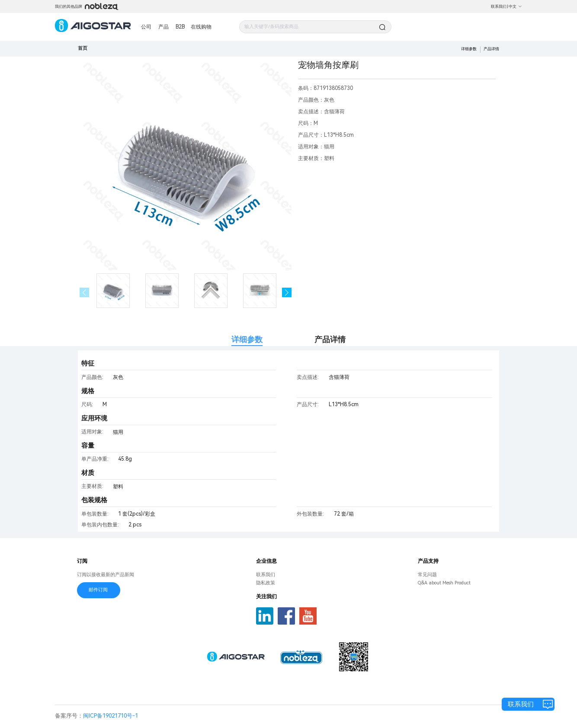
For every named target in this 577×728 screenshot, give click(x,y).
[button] (287, 293)
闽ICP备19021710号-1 (111, 716)
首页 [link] (83, 48)
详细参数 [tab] (247, 339)
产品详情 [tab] (330, 339)
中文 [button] (515, 6)
